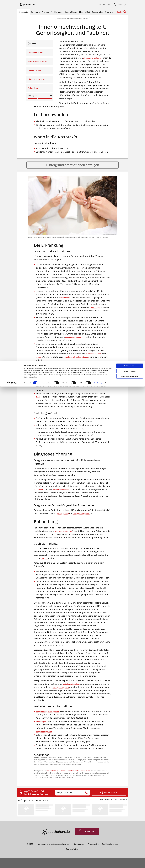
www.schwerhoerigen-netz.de (50, 721)
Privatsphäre (93, 854)
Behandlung (33, 89)
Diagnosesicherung (36, 80)
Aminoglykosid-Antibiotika (49, 380)
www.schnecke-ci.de (46, 741)
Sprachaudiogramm (86, 520)
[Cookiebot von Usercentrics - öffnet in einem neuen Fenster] (12, 22)
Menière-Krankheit (61, 387)
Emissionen (40, 496)
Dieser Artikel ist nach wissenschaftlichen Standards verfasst (68, 781)
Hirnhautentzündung (67, 697)
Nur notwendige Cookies (130, 15)
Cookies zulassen (130, 4)
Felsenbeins (66, 304)
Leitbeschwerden (35, 53)
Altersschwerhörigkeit (94, 58)
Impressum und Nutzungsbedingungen (53, 854)
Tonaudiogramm (64, 520)
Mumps (100, 360)
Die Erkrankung (34, 71)
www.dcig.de (42, 732)
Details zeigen (99, 22)
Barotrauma (97, 314)
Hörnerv (45, 568)
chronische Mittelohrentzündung (81, 364)
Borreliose (91, 360)
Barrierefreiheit (73, 859)
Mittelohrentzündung (76, 344)
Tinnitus (40, 404)
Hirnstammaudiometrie (66, 496)
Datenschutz (79, 854)
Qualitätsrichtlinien (110, 854)
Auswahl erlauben (130, 10)
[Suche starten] (87, 803)
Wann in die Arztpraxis (37, 62)
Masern (40, 364)
